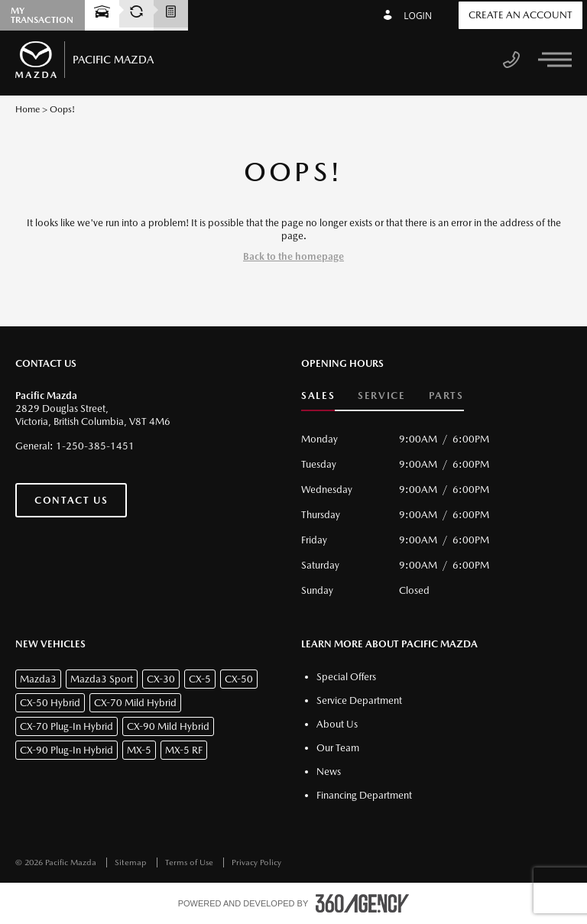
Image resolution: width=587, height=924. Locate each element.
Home (28, 109)
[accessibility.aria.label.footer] (362, 903)
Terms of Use (190, 862)
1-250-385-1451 (95, 446)
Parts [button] (446, 396)
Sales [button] (318, 396)
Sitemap (132, 862)
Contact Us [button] (71, 500)
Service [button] (381, 396)
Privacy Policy (256, 862)
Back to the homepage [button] (293, 256)
